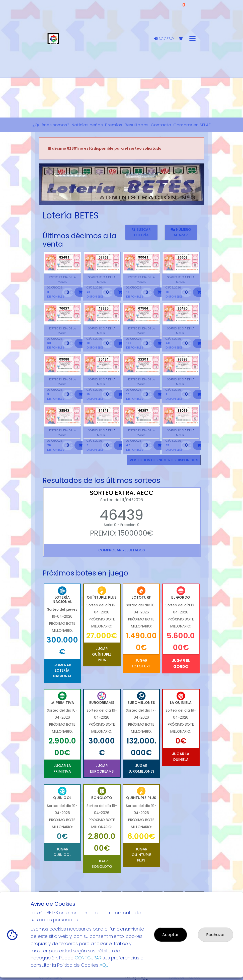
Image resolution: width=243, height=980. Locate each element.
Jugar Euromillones (141, 768)
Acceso (164, 39)
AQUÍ (105, 965)
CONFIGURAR (88, 958)
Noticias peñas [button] (87, 125)
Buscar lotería (141, 232)
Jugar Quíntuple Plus (102, 654)
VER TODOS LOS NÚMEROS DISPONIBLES (164, 460)
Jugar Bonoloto (102, 864)
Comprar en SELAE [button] (192, 125)
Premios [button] (114, 125)
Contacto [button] (161, 125)
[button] (51, 190)
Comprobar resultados (121, 550)
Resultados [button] (137, 125)
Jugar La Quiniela (181, 757)
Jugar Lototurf (141, 663)
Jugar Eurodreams (102, 768)
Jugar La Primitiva (62, 768)
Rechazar (216, 935)
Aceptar (171, 935)
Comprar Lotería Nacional (62, 671)
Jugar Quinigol (62, 852)
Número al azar (181, 232)
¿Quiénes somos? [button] (51, 125)
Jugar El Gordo (181, 664)
